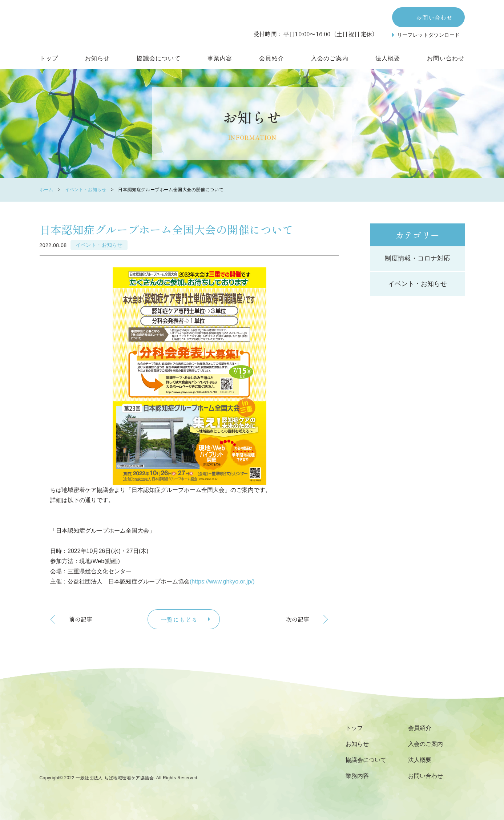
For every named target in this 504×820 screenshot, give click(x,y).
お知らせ (98, 58)
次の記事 (298, 619)
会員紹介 (272, 58)
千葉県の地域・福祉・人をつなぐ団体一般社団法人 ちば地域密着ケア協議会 (120, 744)
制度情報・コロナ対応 (418, 258)
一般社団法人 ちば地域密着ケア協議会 (115, 778)
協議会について (158, 58)
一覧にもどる (179, 619)
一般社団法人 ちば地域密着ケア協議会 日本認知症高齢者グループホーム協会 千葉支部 (120, 24)
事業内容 (220, 58)
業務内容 (357, 776)
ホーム (47, 190)
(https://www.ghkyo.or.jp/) (222, 581)
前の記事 (81, 619)
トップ (49, 58)
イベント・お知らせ (86, 190)
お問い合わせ (434, 17)
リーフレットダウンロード (429, 35)
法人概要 (388, 58)
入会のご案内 (330, 58)
